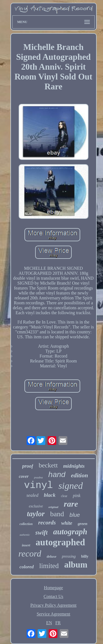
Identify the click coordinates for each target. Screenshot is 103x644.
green (83, 524)
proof (28, 466)
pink (77, 496)
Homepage (53, 588)
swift (42, 533)
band (57, 514)
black (50, 495)
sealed (32, 495)
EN (49, 623)
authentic (25, 535)
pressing (69, 556)
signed (71, 486)
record (30, 554)
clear (64, 496)
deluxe (51, 556)
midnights (74, 466)
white (67, 523)
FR (58, 623)
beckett (48, 465)
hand (57, 474)
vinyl (39, 486)
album (76, 565)
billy (85, 556)
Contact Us (54, 596)
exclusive (36, 506)
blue (75, 515)
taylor (36, 514)
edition (79, 475)
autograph (70, 532)
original (53, 507)
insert (26, 545)
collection (26, 524)
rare (71, 504)
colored (27, 567)
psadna (38, 477)
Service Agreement (53, 614)
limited (49, 566)
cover (24, 476)
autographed (60, 542)
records (47, 523)
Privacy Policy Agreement (54, 605)
